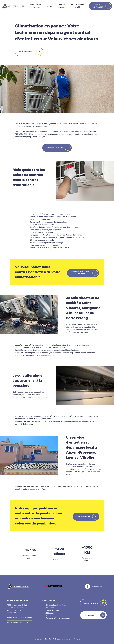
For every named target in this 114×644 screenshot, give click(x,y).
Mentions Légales (41, 639)
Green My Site (74, 639)
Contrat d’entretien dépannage (58, 618)
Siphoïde (50, 6)
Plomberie (50, 613)
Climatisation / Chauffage (56, 605)
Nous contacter (102, 6)
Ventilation (50, 608)
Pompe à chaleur (52, 610)
